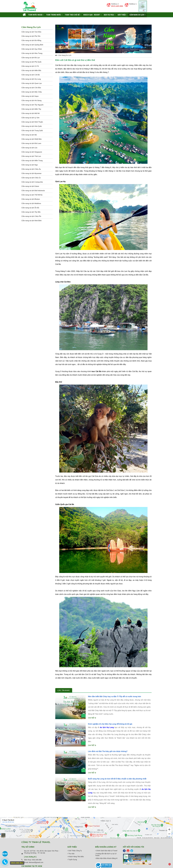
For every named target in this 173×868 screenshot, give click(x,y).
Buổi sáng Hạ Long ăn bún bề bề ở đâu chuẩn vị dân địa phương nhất (117, 779)
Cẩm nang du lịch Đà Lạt (31, 58)
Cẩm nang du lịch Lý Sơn (30, 118)
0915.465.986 (117, 6)
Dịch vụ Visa (110, 15)
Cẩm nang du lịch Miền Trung (32, 161)
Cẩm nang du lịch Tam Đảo (31, 32)
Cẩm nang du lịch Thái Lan (31, 156)
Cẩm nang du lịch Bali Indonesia (33, 191)
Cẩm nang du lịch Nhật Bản (31, 139)
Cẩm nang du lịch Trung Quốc (32, 131)
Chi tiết (92, 718)
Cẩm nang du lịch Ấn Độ (30, 208)
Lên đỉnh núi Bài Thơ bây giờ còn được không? (108, 751)
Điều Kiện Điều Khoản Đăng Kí (106, 858)
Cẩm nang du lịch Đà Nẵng (31, 40)
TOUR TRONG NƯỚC (54, 15)
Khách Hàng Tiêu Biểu (76, 857)
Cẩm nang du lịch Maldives (31, 203)
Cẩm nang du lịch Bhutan (31, 199)
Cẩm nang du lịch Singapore (32, 152)
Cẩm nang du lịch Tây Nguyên (32, 105)
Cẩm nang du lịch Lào (29, 148)
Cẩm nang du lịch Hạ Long (31, 79)
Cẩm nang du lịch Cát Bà (31, 75)
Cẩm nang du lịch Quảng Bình (32, 45)
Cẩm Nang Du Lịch (138, 15)
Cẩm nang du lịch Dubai (30, 186)
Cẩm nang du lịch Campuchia (32, 182)
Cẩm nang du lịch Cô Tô (30, 66)
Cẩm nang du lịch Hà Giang (31, 101)
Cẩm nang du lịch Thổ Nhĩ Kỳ (32, 195)
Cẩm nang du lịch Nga (30, 165)
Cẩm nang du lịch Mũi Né (31, 113)
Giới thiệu (122, 15)
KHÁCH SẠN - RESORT (93, 15)
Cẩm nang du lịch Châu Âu (31, 169)
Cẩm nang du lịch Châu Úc (31, 178)
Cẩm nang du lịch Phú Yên (31, 36)
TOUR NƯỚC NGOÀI (36, 15)
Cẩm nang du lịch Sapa (30, 96)
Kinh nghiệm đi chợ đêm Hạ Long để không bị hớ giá (110, 724)
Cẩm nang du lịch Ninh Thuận (32, 122)
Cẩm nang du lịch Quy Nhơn (32, 49)
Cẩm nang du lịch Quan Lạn (32, 83)
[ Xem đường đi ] (30, 857)
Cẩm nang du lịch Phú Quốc (31, 62)
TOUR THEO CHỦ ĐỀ (73, 15)
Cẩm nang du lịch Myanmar (31, 173)
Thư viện (71, 854)
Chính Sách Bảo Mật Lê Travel (106, 851)
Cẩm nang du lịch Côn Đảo (31, 88)
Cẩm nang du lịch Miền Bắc (31, 70)
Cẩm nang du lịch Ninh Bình (31, 221)
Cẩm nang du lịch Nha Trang (32, 53)
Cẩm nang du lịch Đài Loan (31, 143)
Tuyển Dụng (72, 860)
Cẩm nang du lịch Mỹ (29, 135)
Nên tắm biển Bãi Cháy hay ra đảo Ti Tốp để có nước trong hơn (115, 697)
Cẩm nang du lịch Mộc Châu (32, 92)
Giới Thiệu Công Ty (75, 851)
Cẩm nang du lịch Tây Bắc (31, 212)
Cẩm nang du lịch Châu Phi (31, 216)
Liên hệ (25, 20)
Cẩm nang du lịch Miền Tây (31, 109)
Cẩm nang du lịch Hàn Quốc (32, 126)
